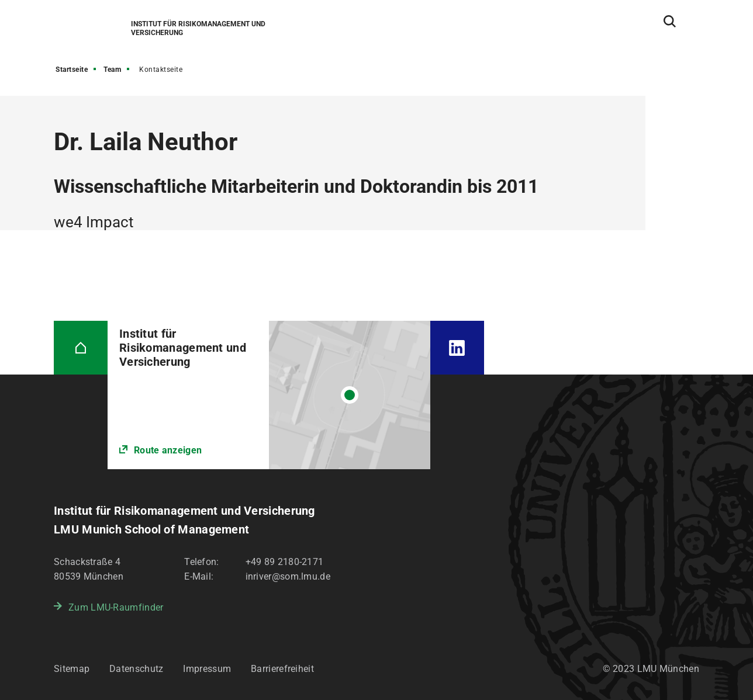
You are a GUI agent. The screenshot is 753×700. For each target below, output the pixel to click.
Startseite (72, 70)
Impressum (207, 669)
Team (112, 70)
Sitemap (72, 669)
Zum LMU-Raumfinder (116, 607)
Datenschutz (136, 669)
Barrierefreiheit (282, 669)
